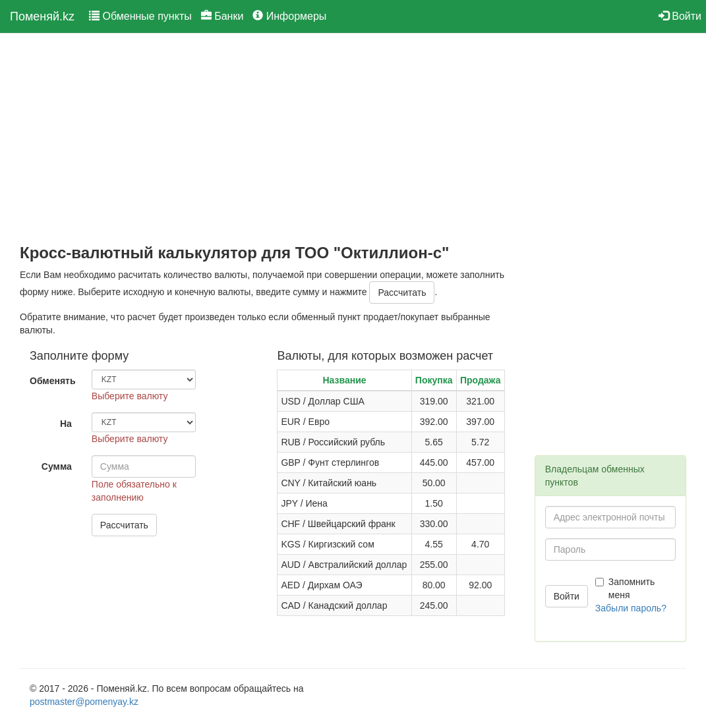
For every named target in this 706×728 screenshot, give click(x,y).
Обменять (53, 381)
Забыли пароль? (631, 608)
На (66, 424)
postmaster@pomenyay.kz (84, 702)
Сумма (57, 466)
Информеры (289, 16)
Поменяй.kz (42, 16)
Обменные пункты (140, 16)
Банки (222, 16)
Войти (680, 16)
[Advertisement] (267, 139)
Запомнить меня (625, 588)
